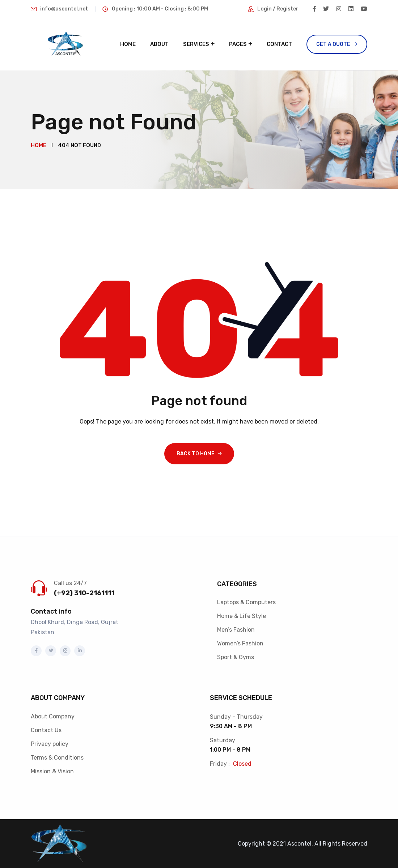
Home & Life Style (242, 616)
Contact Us (46, 730)
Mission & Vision (52, 771)
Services (196, 44)
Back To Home (196, 454)
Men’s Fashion (236, 630)
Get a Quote (333, 44)
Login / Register (278, 9)
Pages (238, 44)
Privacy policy (50, 744)
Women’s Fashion (240, 643)
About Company (53, 716)
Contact (279, 44)
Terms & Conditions (57, 758)
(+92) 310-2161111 (84, 593)
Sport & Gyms (236, 657)
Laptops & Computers (246, 602)
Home (128, 44)
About (159, 44)
